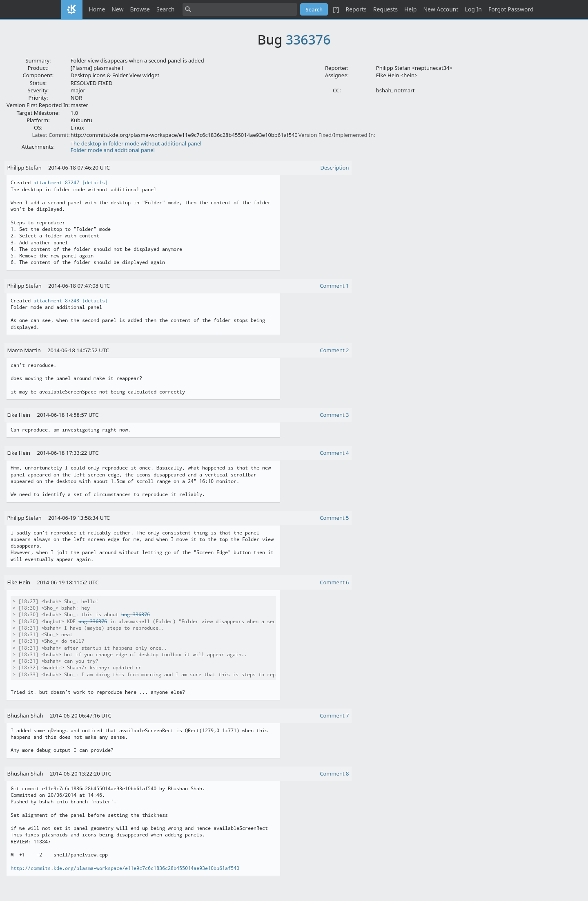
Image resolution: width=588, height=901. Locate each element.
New (117, 9)
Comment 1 (334, 286)
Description (335, 168)
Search (165, 9)
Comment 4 (334, 453)
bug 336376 (136, 615)
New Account (441, 9)
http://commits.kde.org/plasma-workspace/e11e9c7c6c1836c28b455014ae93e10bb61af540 (125, 868)
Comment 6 (334, 582)
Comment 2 (334, 350)
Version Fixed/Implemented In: (337, 135)
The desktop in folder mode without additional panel (136, 143)
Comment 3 (334, 415)
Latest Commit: (51, 135)
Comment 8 (334, 774)
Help (411, 9)
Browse (140, 9)
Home (97, 9)
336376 (308, 39)
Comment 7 (334, 715)
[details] (95, 183)
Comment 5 (334, 518)
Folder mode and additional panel (113, 150)
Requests (385, 9)
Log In (473, 9)
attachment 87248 (56, 301)
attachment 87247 (56, 183)
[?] (336, 9)
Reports (356, 9)
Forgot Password (511, 9)
